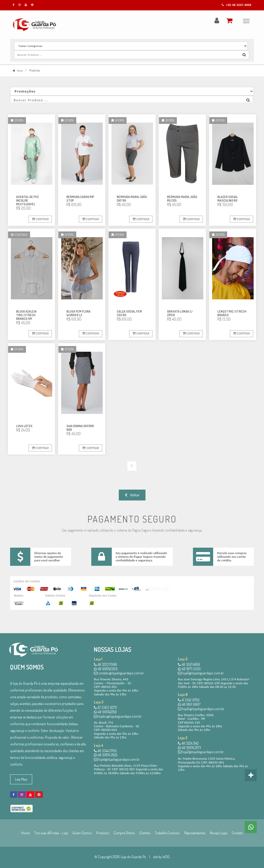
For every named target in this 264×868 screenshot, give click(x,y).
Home (25, 833)
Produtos (103, 833)
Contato (237, 833)
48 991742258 (105, 712)
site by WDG (161, 857)
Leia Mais (21, 779)
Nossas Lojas (219, 833)
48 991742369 (106, 669)
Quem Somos (82, 833)
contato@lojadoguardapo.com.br (119, 673)
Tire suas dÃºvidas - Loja (51, 833)
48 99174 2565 (106, 755)
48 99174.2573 (189, 748)
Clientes (145, 833)
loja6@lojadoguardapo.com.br (201, 709)
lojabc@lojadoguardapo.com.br (118, 716)
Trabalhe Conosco (167, 833)
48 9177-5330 (189, 669)
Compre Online (124, 833)
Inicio (19, 70)
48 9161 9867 (189, 704)
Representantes (195, 833)
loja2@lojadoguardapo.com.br (201, 752)
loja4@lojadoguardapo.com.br (117, 759)
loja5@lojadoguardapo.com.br (201, 673)
